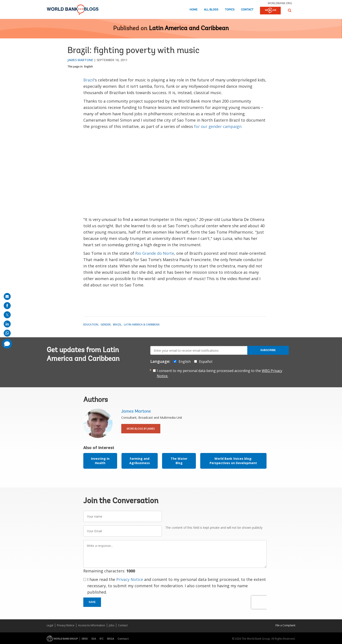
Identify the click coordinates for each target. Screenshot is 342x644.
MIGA (111, 639)
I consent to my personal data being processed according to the (220, 373)
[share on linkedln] (7, 324)
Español (206, 362)
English (89, 66)
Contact (247, 10)
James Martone (80, 60)
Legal (50, 625)
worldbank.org (280, 3)
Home (193, 10)
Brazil (89, 80)
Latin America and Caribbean (189, 29)
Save (92, 602)
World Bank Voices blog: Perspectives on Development (233, 461)
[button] (290, 10)
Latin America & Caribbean (142, 325)
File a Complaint (285, 625)
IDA (94, 639)
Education (91, 325)
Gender (106, 325)
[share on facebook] (7, 306)
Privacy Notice (130, 579)
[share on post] (7, 315)
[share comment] (7, 344)
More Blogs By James (141, 429)
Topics (230, 10)
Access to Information (92, 625)
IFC (102, 639)
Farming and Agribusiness (140, 461)
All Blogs (211, 10)
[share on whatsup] (7, 333)
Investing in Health (100, 461)
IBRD (85, 639)
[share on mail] (7, 296)
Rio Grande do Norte (155, 253)
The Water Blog (179, 461)
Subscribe (268, 350)
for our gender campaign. (218, 126)
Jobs (112, 625)
